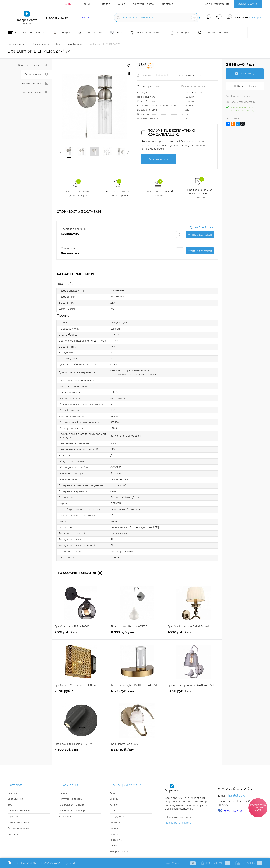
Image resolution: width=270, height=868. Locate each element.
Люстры (12, 793)
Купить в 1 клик (245, 86)
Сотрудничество (144, 4)
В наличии (65, 816)
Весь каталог (15, 834)
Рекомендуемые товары (72, 811)
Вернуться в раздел (33, 65)
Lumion (190, 97)
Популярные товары (71, 799)
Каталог (105, 4)
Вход (207, 4)
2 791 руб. (81, 634)
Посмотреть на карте (178, 823)
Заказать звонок (248, 4)
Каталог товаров (27, 33)
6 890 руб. (193, 693)
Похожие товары (35, 93)
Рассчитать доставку (241, 102)
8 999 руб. (137, 634)
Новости (114, 846)
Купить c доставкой (200, 235)
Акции (69, 4)
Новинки (64, 793)
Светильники (15, 799)
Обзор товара (37, 74)
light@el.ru (88, 18)
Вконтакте (230, 811)
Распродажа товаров (258, 808)
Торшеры (13, 816)
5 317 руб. (137, 752)
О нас (121, 4)
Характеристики (35, 83)
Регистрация (221, 4)
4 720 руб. (193, 634)
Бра (10, 805)
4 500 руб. (81, 752)
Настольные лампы (19, 811)
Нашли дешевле (238, 96)
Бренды (87, 4)
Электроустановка (18, 828)
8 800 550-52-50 (57, 18)
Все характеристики (194, 86)
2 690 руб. (81, 693)
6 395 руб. (137, 693)
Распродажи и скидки (71, 805)
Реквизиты (116, 840)
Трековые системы (18, 822)
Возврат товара (119, 851)
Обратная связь (22, 863)
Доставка (168, 4)
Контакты (115, 834)
